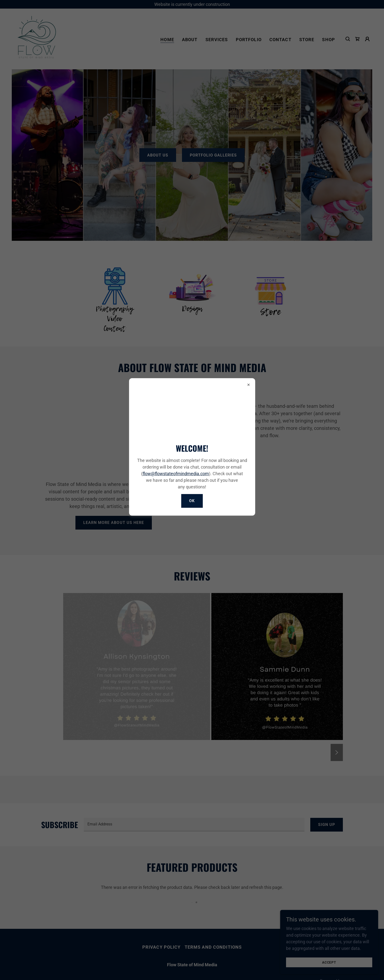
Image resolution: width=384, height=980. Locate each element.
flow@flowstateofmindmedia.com (176, 474)
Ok (192, 501)
